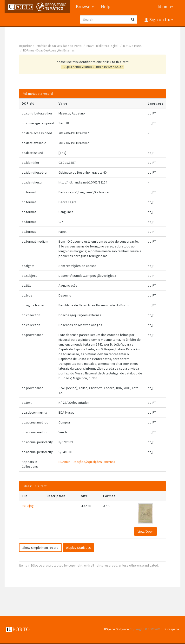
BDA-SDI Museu (133, 46)
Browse (85, 6)
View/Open (145, 531)
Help (106, 6)
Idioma (165, 6)
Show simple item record (40, 548)
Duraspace (172, 629)
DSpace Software (116, 629)
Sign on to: (161, 19)
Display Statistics (78, 548)
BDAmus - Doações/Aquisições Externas (49, 50)
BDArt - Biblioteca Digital (102, 46)
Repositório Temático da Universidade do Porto (50, 46)
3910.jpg (28, 506)
